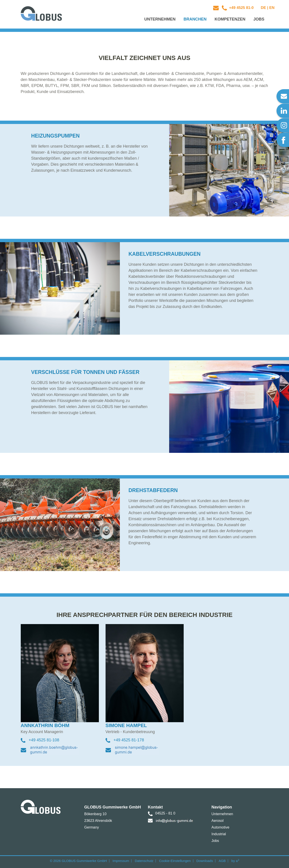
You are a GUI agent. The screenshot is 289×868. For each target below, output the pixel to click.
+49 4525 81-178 (129, 740)
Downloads (205, 861)
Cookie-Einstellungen (175, 861)
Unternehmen (222, 814)
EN (272, 8)
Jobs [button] (259, 19)
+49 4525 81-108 (44, 740)
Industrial (219, 834)
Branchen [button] (195, 19)
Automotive (220, 827)
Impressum (121, 861)
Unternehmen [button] (160, 19)
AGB (222, 861)
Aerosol (218, 821)
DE (264, 8)
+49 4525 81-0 (241, 8)
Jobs (215, 841)
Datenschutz (144, 861)
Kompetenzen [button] (230, 19)
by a (235, 861)
